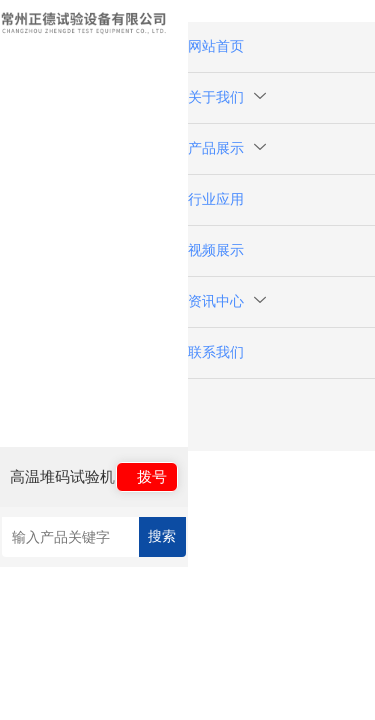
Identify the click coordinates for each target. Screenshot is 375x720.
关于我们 (227, 97)
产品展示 (227, 148)
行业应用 (216, 199)
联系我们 (216, 352)
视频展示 (216, 250)
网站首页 (216, 46)
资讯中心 (227, 301)
